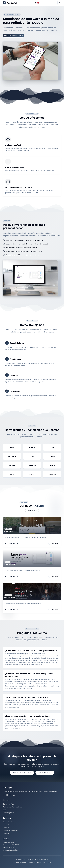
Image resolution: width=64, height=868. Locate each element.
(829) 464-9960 (9, 848)
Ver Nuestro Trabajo (45, 773)
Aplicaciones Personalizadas (13, 807)
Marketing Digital (9, 813)
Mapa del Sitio (47, 863)
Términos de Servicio (34, 863)
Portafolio (6, 825)
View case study (12, 543)
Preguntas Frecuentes (11, 831)
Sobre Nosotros (9, 822)
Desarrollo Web (8, 804)
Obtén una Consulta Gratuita (14, 36)
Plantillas (6, 828)
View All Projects (32, 510)
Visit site (54, 543)
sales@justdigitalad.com (11, 850)
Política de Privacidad (19, 863)
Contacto (6, 834)
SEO (4, 810)
